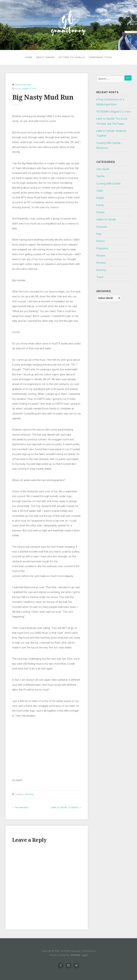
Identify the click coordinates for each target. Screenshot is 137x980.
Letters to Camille (72, 57)
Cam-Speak (103, 169)
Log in (85, 955)
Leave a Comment (23, 85)
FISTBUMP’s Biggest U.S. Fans (114, 112)
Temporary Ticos (100, 57)
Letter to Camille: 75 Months (65, 807)
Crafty (100, 191)
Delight (100, 198)
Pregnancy (102, 248)
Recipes (101, 256)
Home (29, 57)
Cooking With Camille (108, 184)
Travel (100, 277)
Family (100, 205)
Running (29, 794)
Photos (101, 241)
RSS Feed (75, 955)
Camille (100, 176)
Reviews (101, 263)
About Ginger (45, 57)
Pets (99, 234)
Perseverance (22, 807)
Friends (101, 212)
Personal (101, 227)
